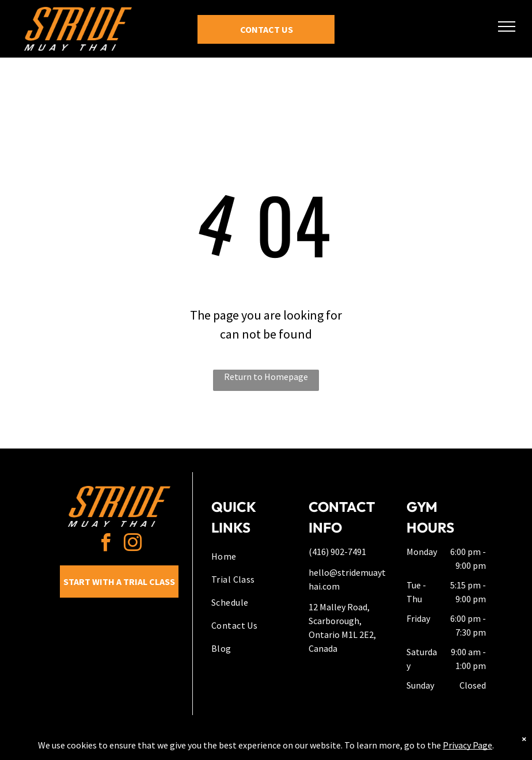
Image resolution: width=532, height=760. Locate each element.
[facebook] (105, 544)
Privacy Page (468, 745)
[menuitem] (253, 556)
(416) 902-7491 (337, 552)
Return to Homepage (266, 377)
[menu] (507, 26)
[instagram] (132, 544)
